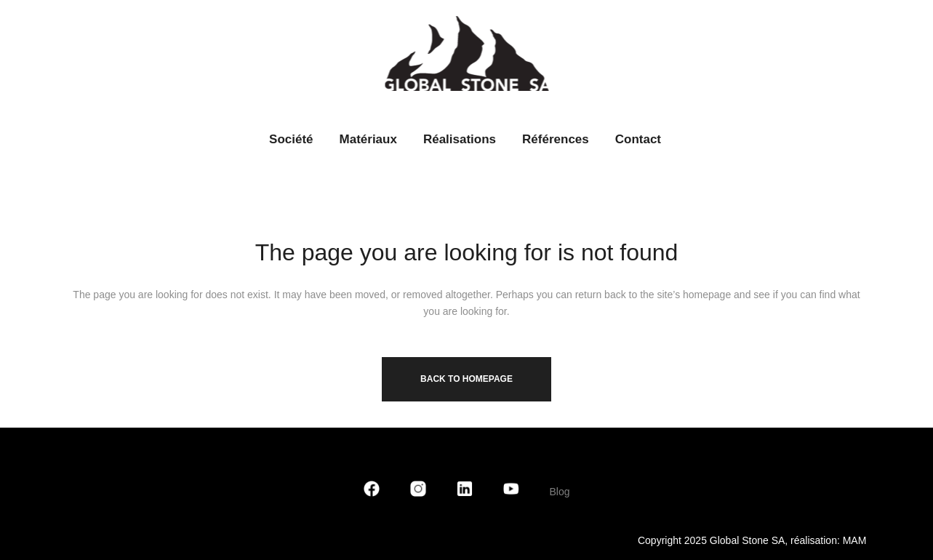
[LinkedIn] (465, 492)
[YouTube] (511, 492)
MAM (855, 540)
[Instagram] (418, 492)
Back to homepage (466, 379)
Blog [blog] (559, 492)
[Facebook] (372, 492)
